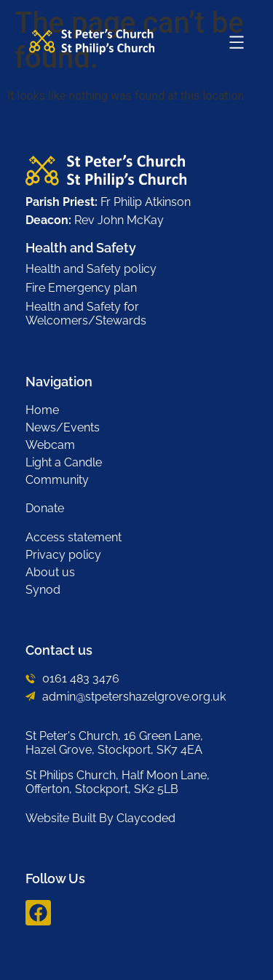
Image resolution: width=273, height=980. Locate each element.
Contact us (59, 650)
